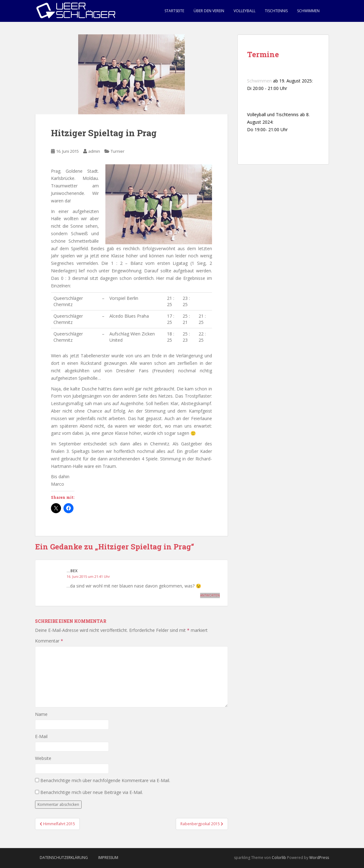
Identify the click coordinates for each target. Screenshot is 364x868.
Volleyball (245, 11)
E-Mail (41, 736)
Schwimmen (308, 11)
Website (43, 758)
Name (41, 714)
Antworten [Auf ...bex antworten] (210, 595)
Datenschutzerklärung (64, 858)
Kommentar (49, 641)
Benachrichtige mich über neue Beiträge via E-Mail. (92, 792)
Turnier (118, 151)
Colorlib (279, 858)
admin (94, 151)
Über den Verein (209, 11)
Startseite (174, 11)
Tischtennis (276, 11)
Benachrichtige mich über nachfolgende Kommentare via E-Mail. (105, 780)
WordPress (319, 858)
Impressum (108, 858)
